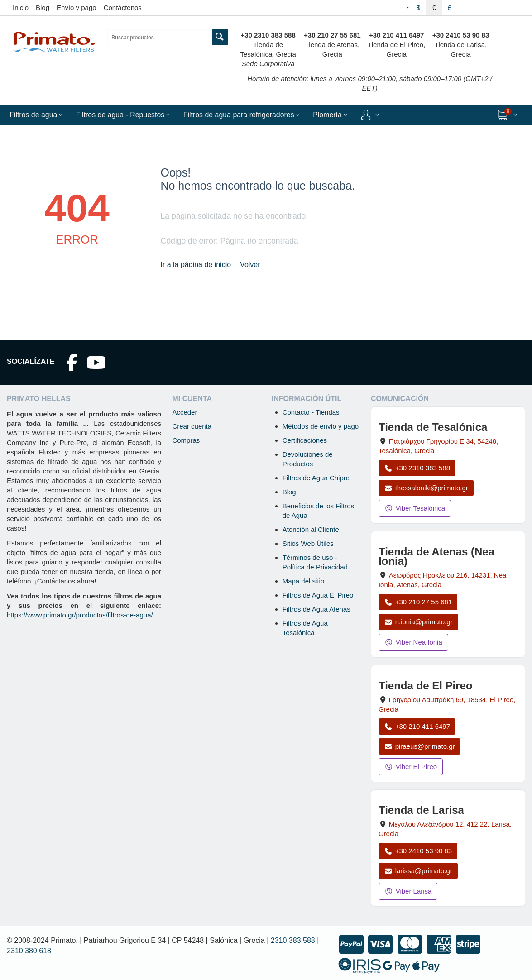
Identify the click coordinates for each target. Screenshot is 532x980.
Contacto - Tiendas (311, 412)
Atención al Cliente (311, 529)
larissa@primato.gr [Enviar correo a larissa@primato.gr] (418, 871)
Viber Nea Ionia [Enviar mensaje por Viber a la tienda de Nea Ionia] (413, 642)
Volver (250, 265)
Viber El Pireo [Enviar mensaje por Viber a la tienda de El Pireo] (411, 767)
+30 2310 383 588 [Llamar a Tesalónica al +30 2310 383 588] (417, 468)
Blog (43, 7)
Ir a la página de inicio (196, 265)
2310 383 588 (293, 940)
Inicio (21, 7)
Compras (186, 440)
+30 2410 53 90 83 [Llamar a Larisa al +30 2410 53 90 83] (418, 851)
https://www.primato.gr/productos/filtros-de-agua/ (80, 615)
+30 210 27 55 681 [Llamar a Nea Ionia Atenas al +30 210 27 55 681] (418, 602)
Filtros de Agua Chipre (316, 478)
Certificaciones (305, 440)
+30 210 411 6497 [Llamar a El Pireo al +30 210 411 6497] (417, 726)
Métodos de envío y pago (321, 426)
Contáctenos (123, 7)
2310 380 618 (29, 951)
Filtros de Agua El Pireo (318, 595)
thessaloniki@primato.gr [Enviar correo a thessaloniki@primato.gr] (426, 488)
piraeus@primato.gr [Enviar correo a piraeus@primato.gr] (419, 746)
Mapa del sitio (304, 581)
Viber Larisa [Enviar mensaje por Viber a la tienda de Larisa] (408, 891)
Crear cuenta (192, 426)
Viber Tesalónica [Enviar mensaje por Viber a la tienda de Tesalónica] (415, 508)
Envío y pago (77, 7)
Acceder (185, 412)
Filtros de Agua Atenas (316, 609)
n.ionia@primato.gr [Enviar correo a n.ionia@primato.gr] (418, 622)
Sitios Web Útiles (308, 543)
